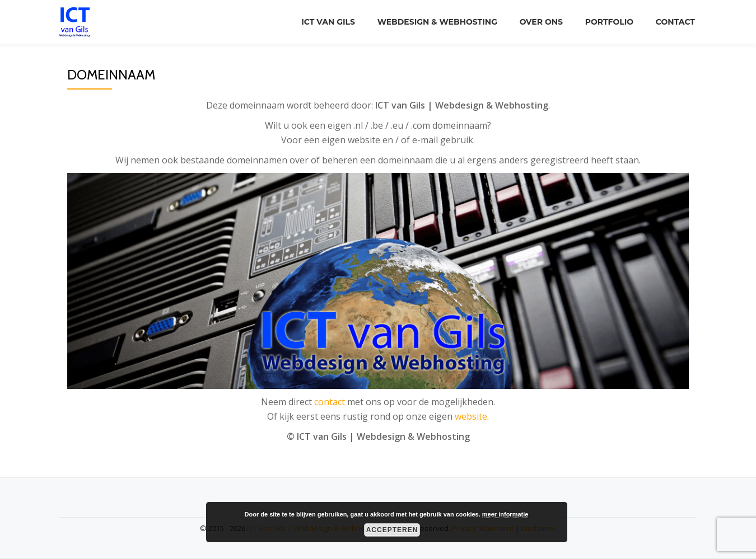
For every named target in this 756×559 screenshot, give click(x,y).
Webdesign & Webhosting (437, 22)
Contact (675, 22)
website (471, 416)
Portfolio (609, 22)
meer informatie (505, 514)
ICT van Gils (328, 22)
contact (330, 402)
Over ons (541, 22)
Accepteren (392, 530)
